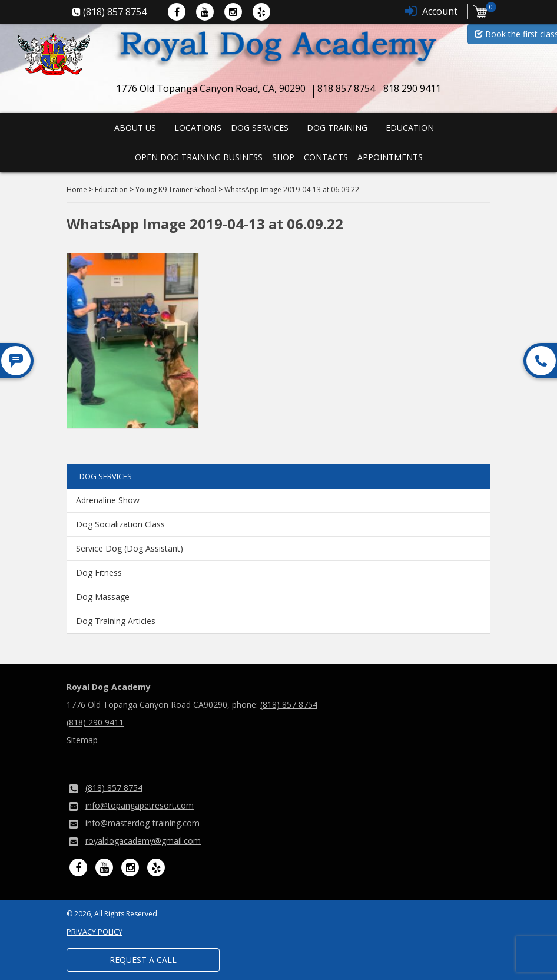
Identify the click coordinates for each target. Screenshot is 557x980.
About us (135, 128)
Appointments (390, 157)
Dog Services (260, 128)
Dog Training (337, 128)
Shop (283, 157)
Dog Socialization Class (120, 524)
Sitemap (82, 740)
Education (410, 128)
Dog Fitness (99, 573)
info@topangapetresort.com (140, 805)
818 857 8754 (346, 88)
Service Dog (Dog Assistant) (130, 548)
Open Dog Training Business (199, 157)
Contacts (326, 157)
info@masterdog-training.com (142, 823)
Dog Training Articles (116, 621)
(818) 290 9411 (95, 722)
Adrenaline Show (108, 500)
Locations (198, 128)
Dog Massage (103, 597)
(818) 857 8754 (289, 705)
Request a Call (143, 960)
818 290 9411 (412, 88)
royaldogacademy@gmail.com (143, 841)
